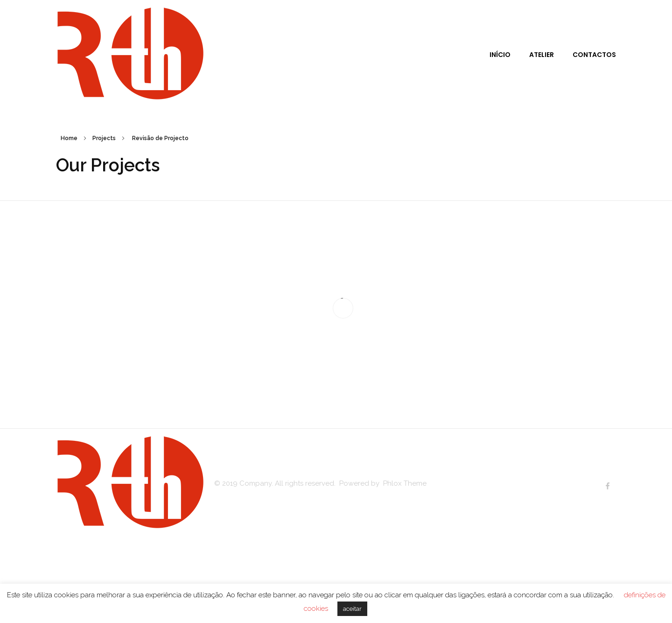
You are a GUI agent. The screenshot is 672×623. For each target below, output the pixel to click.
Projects (104, 138)
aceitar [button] (352, 609)
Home (69, 138)
